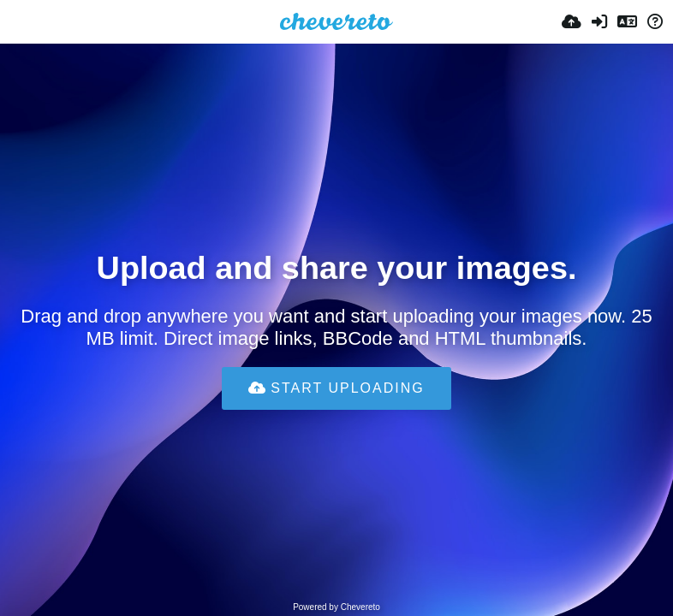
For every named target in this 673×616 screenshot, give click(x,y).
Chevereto (360, 607)
